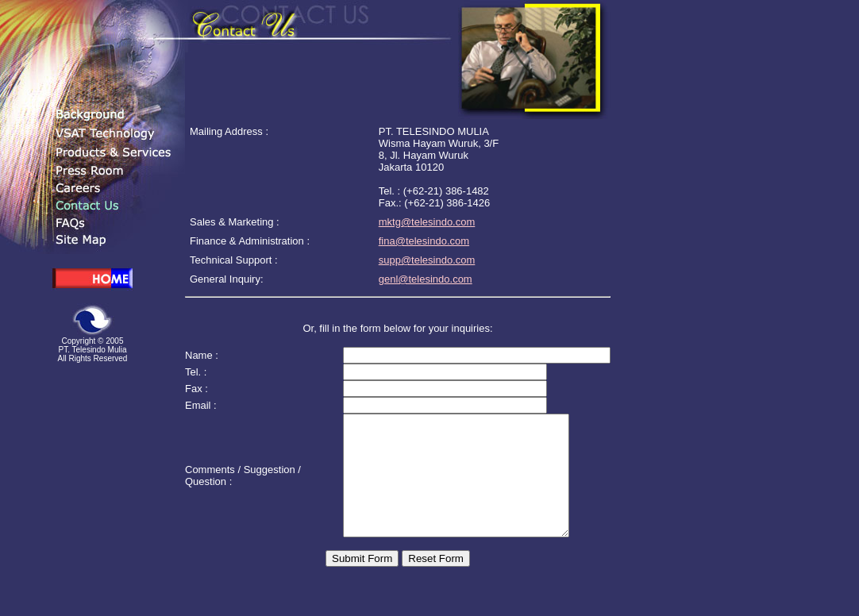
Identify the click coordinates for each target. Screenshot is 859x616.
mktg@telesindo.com (427, 222)
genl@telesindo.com (426, 279)
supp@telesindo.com (427, 260)
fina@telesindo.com (424, 241)
